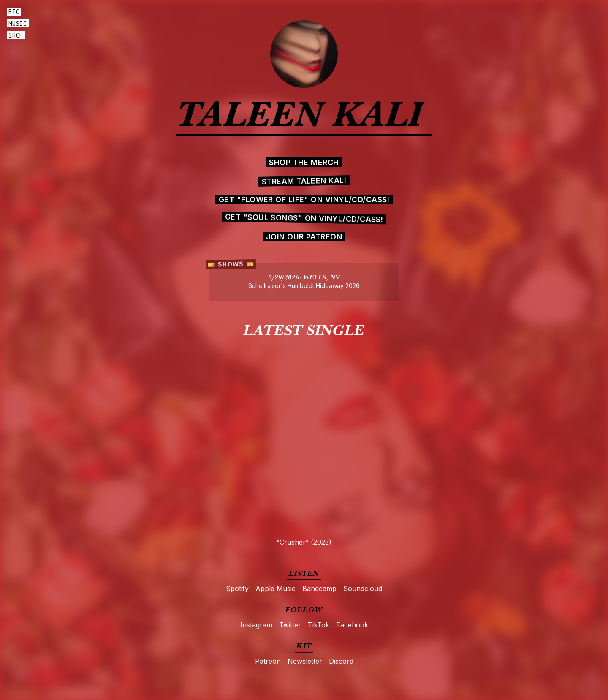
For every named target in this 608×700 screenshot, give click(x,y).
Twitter (290, 625)
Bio (14, 12)
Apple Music (275, 589)
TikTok (319, 625)
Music (18, 23)
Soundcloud (363, 589)
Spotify (237, 589)
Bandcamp (319, 589)
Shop (16, 35)
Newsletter (305, 661)
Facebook (352, 625)
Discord (341, 661)
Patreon (268, 661)
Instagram (256, 625)
